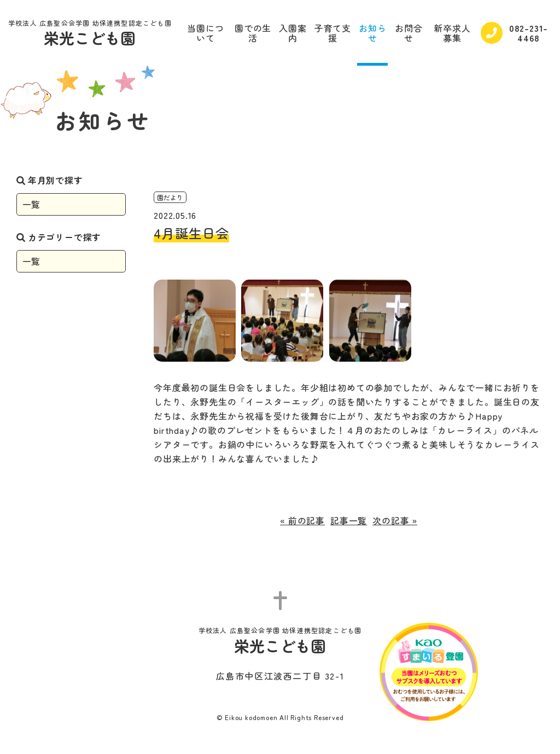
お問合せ (409, 33)
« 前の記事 (302, 520)
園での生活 (253, 33)
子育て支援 (333, 33)
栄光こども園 (90, 34)
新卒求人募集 (452, 33)
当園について (205, 33)
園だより (170, 197)
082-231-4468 (514, 33)
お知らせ (372, 33)
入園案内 (293, 33)
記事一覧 (349, 520)
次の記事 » (395, 520)
